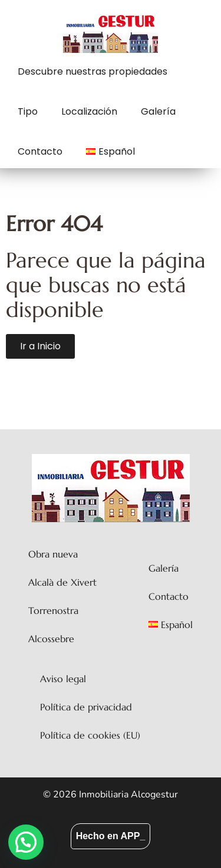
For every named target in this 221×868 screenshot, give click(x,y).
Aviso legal (63, 679)
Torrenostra (53, 610)
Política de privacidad (86, 707)
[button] (26, 842)
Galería (158, 111)
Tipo (28, 111)
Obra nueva (53, 554)
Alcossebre (51, 639)
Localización (89, 111)
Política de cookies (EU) (90, 735)
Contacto (40, 151)
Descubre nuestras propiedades (93, 71)
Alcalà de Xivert (62, 582)
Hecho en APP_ (111, 836)
